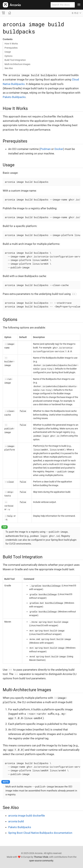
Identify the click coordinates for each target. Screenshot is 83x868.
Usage (8, 52)
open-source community (41, 861)
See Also (9, 68)
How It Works (11, 44)
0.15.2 (75, 13)
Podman (45, 149)
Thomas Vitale (41, 857)
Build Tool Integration (15, 60)
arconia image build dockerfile (27, 816)
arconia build (16, 821)
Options (8, 56)
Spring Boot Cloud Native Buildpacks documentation (40, 833)
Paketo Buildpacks (14, 97)
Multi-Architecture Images (17, 64)
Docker (59, 149)
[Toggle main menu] (79, 5)
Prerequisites (11, 48)
